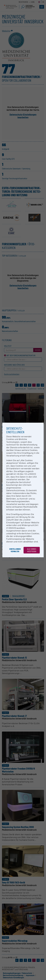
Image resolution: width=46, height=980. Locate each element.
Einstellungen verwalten (15, 550)
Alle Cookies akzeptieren (32, 550)
